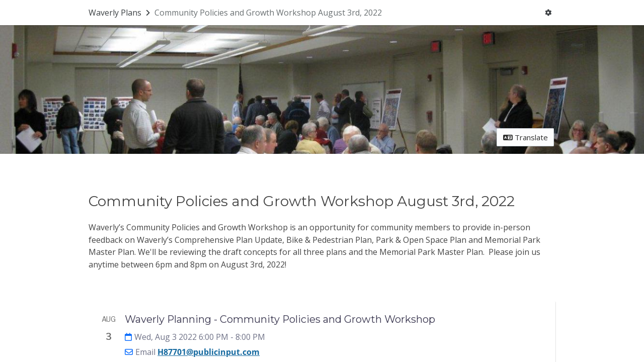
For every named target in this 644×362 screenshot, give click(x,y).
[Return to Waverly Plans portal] (120, 13)
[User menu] (548, 13)
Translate (526, 137)
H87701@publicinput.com (209, 352)
